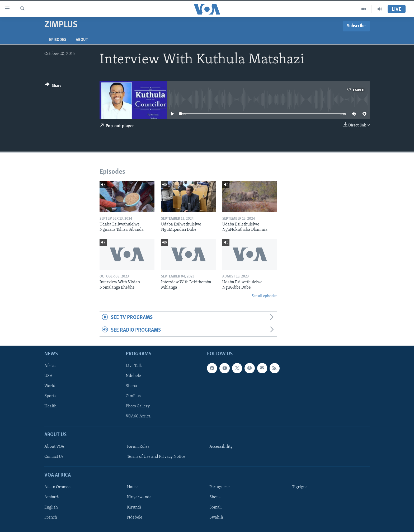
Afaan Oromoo (57, 487)
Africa (50, 366)
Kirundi (134, 507)
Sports (50, 396)
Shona (131, 386)
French (51, 517)
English (51, 507)
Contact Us (54, 457)
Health (50, 406)
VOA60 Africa (138, 416)
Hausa (133, 487)
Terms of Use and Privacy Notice (156, 457)
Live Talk (134, 366)
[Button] (53, 86)
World (50, 386)
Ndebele (133, 376)
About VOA (54, 447)
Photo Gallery (138, 406)
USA (48, 376)
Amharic (52, 497)
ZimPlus (133, 396)
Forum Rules (138, 447)
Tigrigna (300, 487)
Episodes (58, 40)
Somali (216, 507)
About (82, 40)
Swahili (216, 517)
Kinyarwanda (139, 497)
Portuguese (220, 487)
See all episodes (264, 296)
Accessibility (221, 447)
